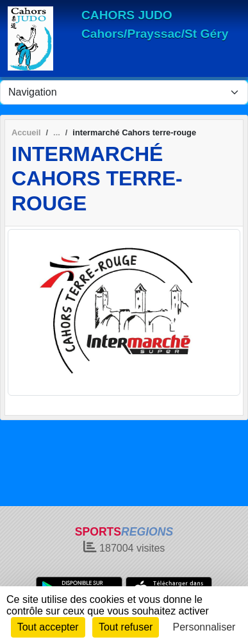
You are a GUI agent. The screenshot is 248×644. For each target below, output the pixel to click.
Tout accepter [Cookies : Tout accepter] (48, 627)
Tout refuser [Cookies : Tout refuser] (126, 627)
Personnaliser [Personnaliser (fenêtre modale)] (204, 627)
